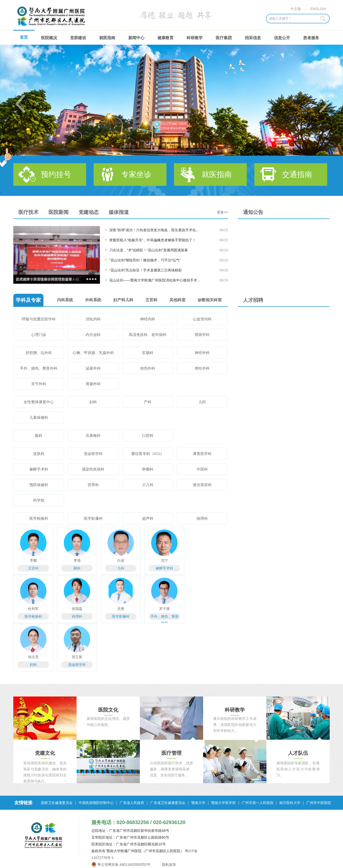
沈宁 (164, 560)
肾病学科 (202, 335)
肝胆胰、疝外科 (39, 353)
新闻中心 (136, 38)
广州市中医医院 (319, 803)
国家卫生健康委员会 (57, 803)
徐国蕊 (77, 609)
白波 (121, 560)
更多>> (222, 212)
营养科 (93, 485)
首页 (24, 37)
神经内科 (148, 319)
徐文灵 (33, 657)
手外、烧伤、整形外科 (39, 368)
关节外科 (39, 384)
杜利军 (33, 609)
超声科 (148, 518)
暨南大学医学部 (223, 803)
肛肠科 (148, 353)
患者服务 (311, 38)
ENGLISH (318, 9)
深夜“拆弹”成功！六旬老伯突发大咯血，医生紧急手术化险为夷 (155, 230)
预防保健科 (39, 485)
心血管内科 (202, 319)
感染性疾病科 (93, 469)
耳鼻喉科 (93, 436)
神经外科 (202, 353)
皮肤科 (39, 454)
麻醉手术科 (39, 469)
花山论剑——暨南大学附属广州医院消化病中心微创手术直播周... (155, 280)
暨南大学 (198, 803)
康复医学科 (202, 454)
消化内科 (93, 319)
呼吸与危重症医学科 (39, 319)
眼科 (39, 436)
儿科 (202, 402)
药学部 (39, 500)
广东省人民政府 (132, 803)
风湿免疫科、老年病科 (148, 335)
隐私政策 (169, 864)
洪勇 (121, 609)
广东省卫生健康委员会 (168, 803)
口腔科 (148, 436)
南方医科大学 (290, 803)
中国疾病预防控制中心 (96, 803)
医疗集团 (224, 38)
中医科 (202, 469)
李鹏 (33, 560)
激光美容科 (202, 485)
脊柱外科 (202, 368)
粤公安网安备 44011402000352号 (124, 864)
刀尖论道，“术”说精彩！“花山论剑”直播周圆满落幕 (149, 250)
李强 (77, 560)
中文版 (296, 9)
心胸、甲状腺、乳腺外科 (93, 353)
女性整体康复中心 (39, 402)
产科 (148, 402)
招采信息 (253, 38)
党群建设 (78, 38)
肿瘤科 (148, 469)
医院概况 (49, 38)
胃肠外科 (93, 384)
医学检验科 (39, 518)
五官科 (33, 568)
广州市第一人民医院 (258, 803)
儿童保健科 (39, 417)
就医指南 (107, 38)
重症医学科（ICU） (148, 454)
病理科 (202, 518)
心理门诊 (39, 335)
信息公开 (282, 38)
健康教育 (165, 38)
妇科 (93, 402)
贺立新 (77, 657)
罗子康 (164, 609)
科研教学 (195, 38)
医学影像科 (93, 518)
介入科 (148, 485)
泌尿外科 (93, 368)
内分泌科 (93, 335)
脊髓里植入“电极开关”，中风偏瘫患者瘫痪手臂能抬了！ (153, 240)
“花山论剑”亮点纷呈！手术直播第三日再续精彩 (146, 270)
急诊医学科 (93, 454)
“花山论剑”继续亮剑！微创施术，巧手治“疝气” (145, 260)
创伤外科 (148, 368)
